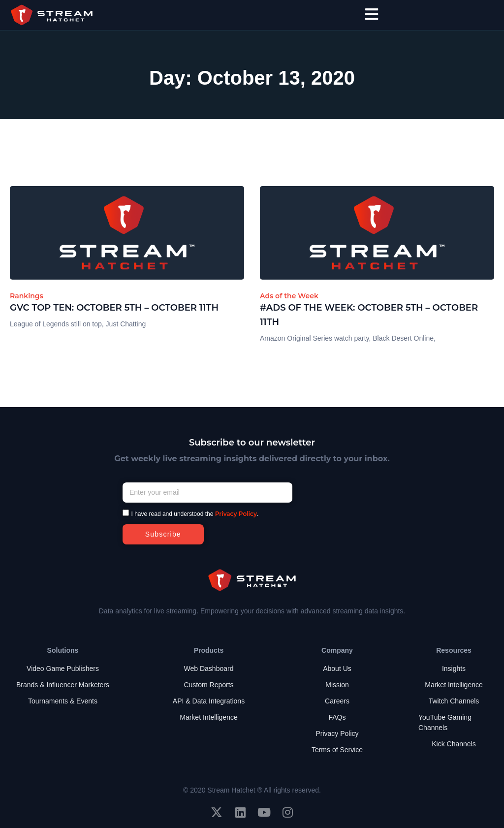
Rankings (27, 296)
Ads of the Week (289, 296)
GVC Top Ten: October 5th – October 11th (114, 308)
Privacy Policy (236, 514)
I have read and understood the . (195, 514)
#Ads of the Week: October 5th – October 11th (369, 315)
